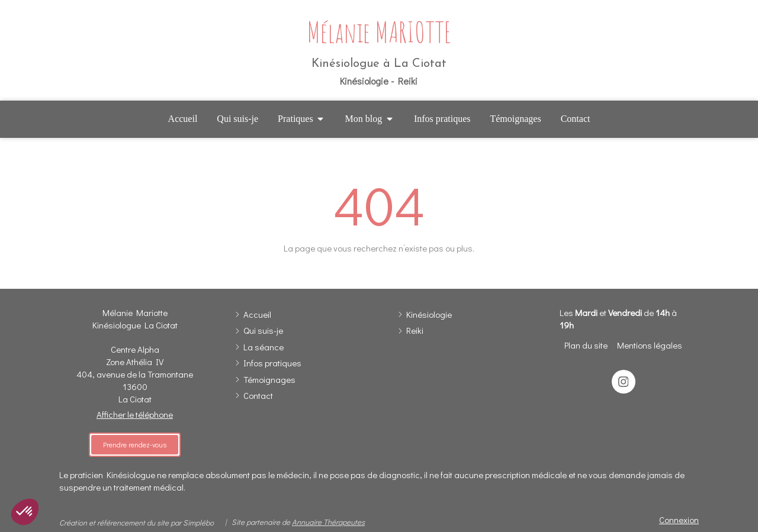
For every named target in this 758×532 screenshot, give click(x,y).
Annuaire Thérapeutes (328, 522)
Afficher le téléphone (135, 414)
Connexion (679, 520)
